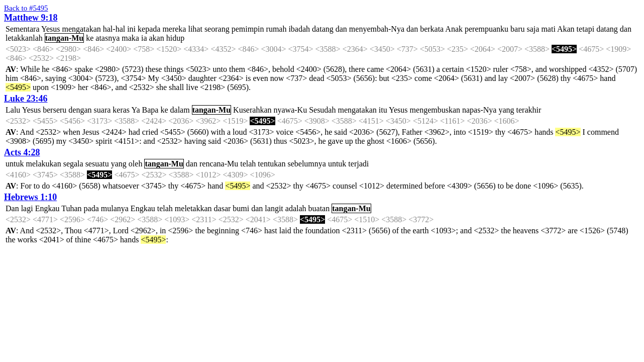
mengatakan (81, 29)
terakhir (529, 110)
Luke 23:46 (26, 99)
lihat (195, 29)
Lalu (13, 110)
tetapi (586, 29)
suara (102, 110)
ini (131, 29)
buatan (319, 208)
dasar (223, 208)
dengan (80, 110)
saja (533, 29)
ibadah (299, 29)
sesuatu (97, 164)
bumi (241, 208)
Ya (135, 110)
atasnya (108, 38)
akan (157, 38)
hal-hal (114, 29)
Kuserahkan (252, 110)
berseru (55, 110)
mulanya (115, 208)
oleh (136, 164)
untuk (15, 164)
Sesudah (322, 110)
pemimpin (248, 29)
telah (248, 164)
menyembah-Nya (377, 29)
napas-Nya (479, 110)
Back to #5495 (26, 8)
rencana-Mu (219, 164)
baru (517, 29)
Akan (566, 29)
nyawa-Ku (291, 110)
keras (121, 110)
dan (341, 29)
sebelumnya (306, 164)
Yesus (51, 29)
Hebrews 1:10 (30, 197)
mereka (174, 29)
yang (506, 110)
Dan (12, 208)
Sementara (23, 29)
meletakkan (193, 208)
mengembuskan (435, 110)
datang (323, 29)
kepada (149, 29)
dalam (180, 110)
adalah (296, 208)
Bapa (150, 110)
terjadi (358, 164)
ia (144, 38)
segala (73, 164)
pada (91, 208)
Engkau (47, 208)
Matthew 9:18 (31, 18)
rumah (277, 29)
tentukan (272, 164)
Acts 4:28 (22, 152)
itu (383, 110)
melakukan (43, 164)
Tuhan (71, 208)
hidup (175, 38)
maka (130, 38)
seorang (217, 29)
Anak (454, 29)
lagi (27, 208)
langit (274, 208)
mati (548, 29)
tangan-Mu (64, 38)
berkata (432, 29)
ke (90, 38)
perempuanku (487, 29)
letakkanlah (24, 38)
